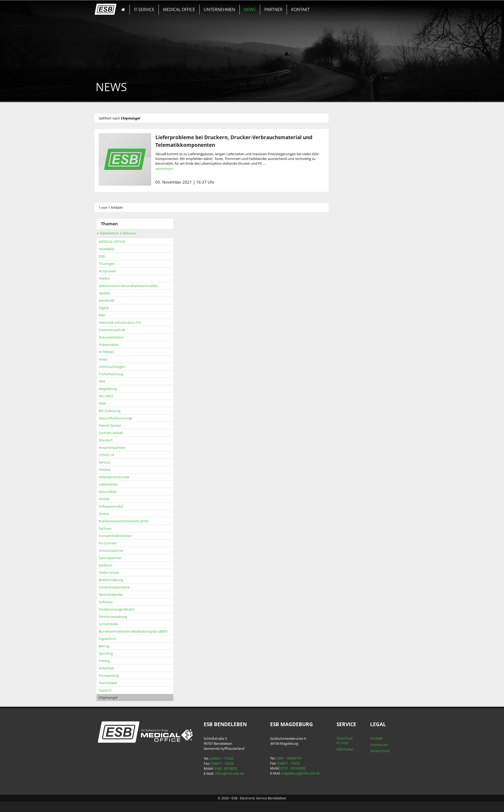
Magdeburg (120, 389)
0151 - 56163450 (292, 768)
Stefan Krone (121, 572)
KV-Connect (120, 543)
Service (117, 462)
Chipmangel (120, 698)
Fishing (117, 661)
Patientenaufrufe (124, 330)
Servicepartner (122, 558)
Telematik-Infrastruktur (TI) (132, 322)
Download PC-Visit (338, 741)
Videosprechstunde (126, 477)
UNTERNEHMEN (216, 7)
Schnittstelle (121, 624)
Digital (116, 308)
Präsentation (121, 345)
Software (118, 602)
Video (115, 359)
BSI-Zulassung (122, 411)
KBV (114, 315)
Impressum (370, 745)
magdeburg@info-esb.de (299, 773)
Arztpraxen (120, 271)
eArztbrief (119, 300)
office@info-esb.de (233, 773)
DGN (115, 403)
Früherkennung (123, 374)
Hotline (117, 470)
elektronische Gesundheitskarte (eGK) (140, 286)
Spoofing (118, 653)
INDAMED (119, 249)
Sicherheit (119, 668)
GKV (114, 381)
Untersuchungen (124, 367)
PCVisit (116, 499)
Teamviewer (120, 683)
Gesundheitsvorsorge (128, 418)
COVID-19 (119, 455)
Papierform (120, 639)
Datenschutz (371, 751)
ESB (114, 256)
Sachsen (117, 528)
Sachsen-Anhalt (123, 433)
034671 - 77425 (225, 758)
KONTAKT (282, 7)
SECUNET (118, 396)
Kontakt (367, 738)
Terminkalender (123, 595)
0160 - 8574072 (229, 768)
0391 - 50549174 (288, 758)
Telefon (117, 278)
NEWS (241, 7)
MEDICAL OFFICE (180, 7)
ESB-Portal (338, 749)
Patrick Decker (122, 425)
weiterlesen (177, 169)
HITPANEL (119, 352)
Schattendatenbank (127, 587)
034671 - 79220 (226, 763)
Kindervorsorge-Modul (129, 609)
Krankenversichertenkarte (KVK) (136, 521)
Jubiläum (118, 565)
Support (117, 690)
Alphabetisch (120, 233)
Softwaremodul (123, 506)
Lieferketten (120, 484)
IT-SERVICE (150, 7)
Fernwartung (121, 675)
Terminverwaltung (125, 617)
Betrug (116, 646)
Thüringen (119, 264)
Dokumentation (124, 337)
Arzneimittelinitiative (127, 536)
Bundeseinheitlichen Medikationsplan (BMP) (146, 631)
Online (116, 514)
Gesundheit (120, 492)
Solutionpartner (124, 550)
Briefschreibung (123, 580)
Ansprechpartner (124, 447)
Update (117, 293)
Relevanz (140, 233)
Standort (118, 440)
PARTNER (260, 7)
